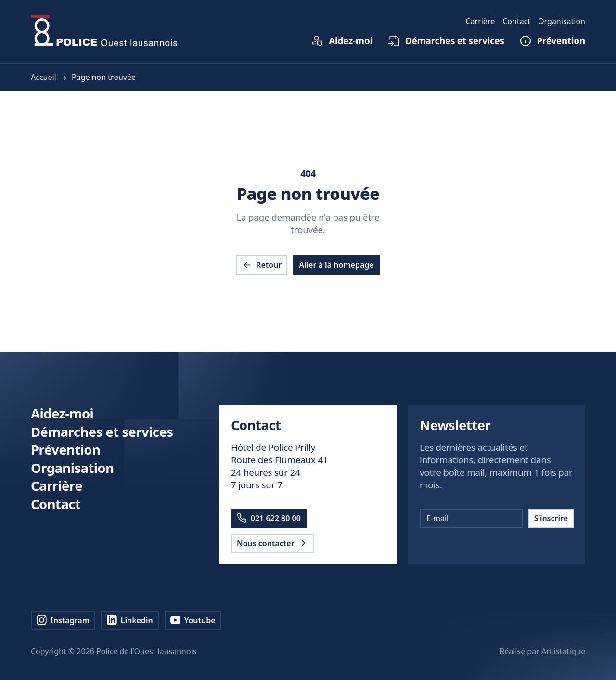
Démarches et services (102, 432)
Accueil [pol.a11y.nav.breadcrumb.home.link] (44, 77)
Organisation (72, 468)
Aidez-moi (62, 413)
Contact (56, 504)
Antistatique (563, 651)
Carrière (57, 486)
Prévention (65, 450)
